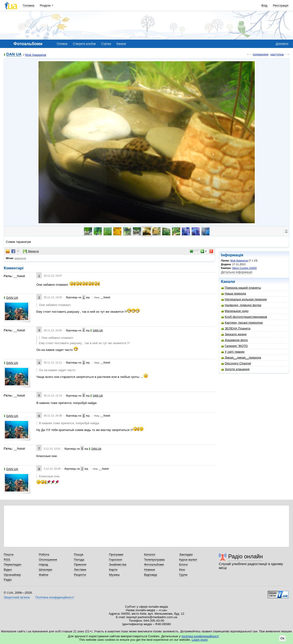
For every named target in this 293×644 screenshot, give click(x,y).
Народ (43, 564)
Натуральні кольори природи (244, 299)
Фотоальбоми (154, 564)
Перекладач (12, 564)
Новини (150, 570)
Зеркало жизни (234, 334)
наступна (277, 54)
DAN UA (14, 55)
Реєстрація (281, 5)
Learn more (200, 640)
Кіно (182, 570)
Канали (121, 44)
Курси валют (188, 560)
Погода (79, 560)
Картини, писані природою (242, 323)
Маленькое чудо (235, 311)
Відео (8, 570)
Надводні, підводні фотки (241, 305)
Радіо (8, 580)
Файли (43, 575)
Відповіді (151, 575)
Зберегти (31, 251)
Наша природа (233, 293)
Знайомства (118, 564)
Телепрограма (154, 560)
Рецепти (80, 575)
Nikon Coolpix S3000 (244, 268)
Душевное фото (234, 340)
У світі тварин (233, 352)
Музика (114, 575)
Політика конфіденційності (55, 597)
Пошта (9, 554)
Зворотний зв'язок (17, 597)
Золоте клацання (235, 369)
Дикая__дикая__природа (241, 358)
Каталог (150, 554)
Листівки (80, 570)
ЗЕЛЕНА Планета (236, 328)
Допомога (282, 44)
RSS (7, 560)
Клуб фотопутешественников (244, 317)
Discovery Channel (236, 363)
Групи (183, 575)
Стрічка (106, 44)
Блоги (183, 564)
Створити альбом (84, 44)
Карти (113, 570)
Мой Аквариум (36, 55)
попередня (260, 54)
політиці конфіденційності (200, 636)
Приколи (80, 564)
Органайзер (12, 575)
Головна (29, 5)
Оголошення (48, 560)
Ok (282, 638)
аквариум (20, 258)
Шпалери (45, 570)
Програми (116, 554)
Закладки (186, 554)
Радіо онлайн (246, 556)
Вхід (265, 5)
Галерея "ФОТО (234, 346)
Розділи (45, 5)
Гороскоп (115, 560)
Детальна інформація (237, 272)
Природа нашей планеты (241, 288)
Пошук (79, 554)
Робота (44, 554)
